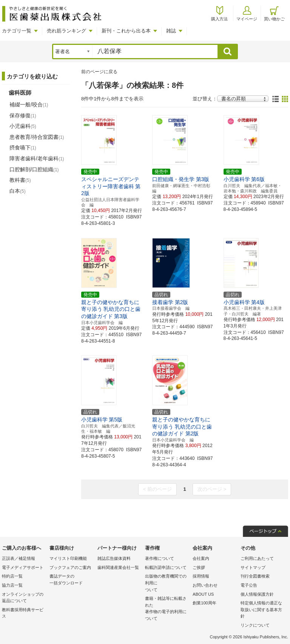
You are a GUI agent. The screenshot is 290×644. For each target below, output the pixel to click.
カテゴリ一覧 (17, 31)
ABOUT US (203, 594)
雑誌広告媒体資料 (114, 558)
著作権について (160, 558)
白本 (18, 191)
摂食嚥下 (23, 148)
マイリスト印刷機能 (68, 558)
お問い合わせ (205, 585)
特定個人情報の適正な (262, 610)
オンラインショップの (24, 598)
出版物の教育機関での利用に (167, 583)
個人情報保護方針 (257, 594)
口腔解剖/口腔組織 (34, 169)
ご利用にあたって (257, 558)
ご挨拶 (199, 567)
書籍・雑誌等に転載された (167, 609)
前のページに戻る (99, 72)
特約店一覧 (12, 576)
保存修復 (23, 115)
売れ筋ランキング (66, 31)
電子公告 (249, 585)
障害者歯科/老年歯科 (37, 158)
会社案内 (201, 558)
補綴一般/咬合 (29, 105)
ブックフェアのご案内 (70, 567)
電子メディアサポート (23, 567)
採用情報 (201, 576)
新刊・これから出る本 (126, 31)
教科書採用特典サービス (23, 613)
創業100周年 (204, 603)
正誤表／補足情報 (19, 558)
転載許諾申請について (166, 567)
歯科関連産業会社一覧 (118, 567)
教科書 (20, 180)
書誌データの (71, 580)
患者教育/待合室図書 (37, 137)
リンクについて (255, 625)
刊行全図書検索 (255, 576)
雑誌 (171, 31)
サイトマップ (253, 567)
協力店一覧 (12, 585)
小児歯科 (23, 126)
